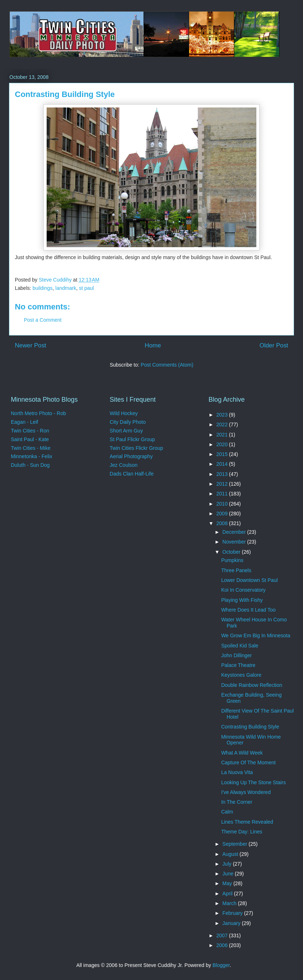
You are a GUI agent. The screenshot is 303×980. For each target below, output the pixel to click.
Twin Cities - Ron (30, 431)
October (232, 552)
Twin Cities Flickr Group (136, 448)
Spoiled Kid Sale (240, 646)
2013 (223, 474)
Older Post (274, 345)
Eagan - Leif (25, 422)
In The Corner (237, 802)
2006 (223, 945)
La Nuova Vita (237, 772)
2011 (223, 494)
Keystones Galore (241, 675)
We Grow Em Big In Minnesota (256, 635)
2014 (223, 464)
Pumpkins (232, 560)
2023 (223, 415)
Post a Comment (43, 320)
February (233, 913)
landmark (66, 288)
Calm (227, 812)
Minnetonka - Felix (31, 456)
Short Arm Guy (126, 431)
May (228, 883)
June (229, 874)
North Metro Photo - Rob (39, 413)
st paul (86, 288)
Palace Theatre (238, 665)
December (235, 532)
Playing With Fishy (242, 600)
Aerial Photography (131, 456)
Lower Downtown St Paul (249, 580)
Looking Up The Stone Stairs (254, 782)
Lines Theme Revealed (247, 822)
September (235, 844)
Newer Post (31, 345)
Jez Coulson (123, 465)
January (232, 923)
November (235, 542)
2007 (223, 935)
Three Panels (236, 570)
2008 (223, 523)
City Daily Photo (128, 422)
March (230, 903)
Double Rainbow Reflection (252, 685)
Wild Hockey (124, 413)
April (228, 894)
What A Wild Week (242, 753)
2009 (223, 514)
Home (153, 345)
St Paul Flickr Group (132, 439)
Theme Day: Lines (242, 832)
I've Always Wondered (246, 792)
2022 (223, 424)
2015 (223, 454)
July (228, 864)
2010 (223, 504)
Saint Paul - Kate (30, 439)
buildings (42, 288)
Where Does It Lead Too (249, 610)
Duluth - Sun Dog (30, 465)
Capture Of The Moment (249, 763)
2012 (223, 484)
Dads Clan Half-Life (131, 474)
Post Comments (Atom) (167, 365)
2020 (223, 444)
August (231, 854)
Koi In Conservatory (244, 590)
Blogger (221, 965)
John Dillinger (237, 655)
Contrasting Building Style (250, 727)
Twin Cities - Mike (31, 448)
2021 (223, 435)
